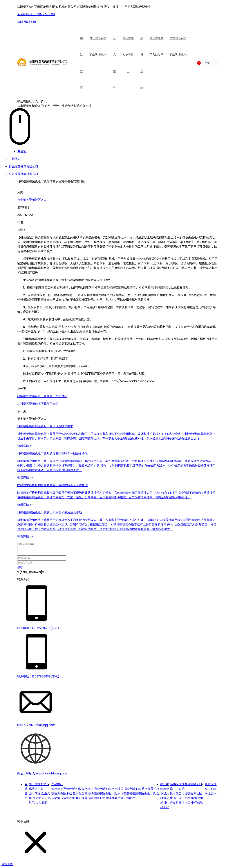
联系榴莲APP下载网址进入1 (211, 789)
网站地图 (7, 864)
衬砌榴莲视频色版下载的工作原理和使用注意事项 (50, 512)
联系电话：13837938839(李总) (38, 676)
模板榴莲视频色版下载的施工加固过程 (42, 396)
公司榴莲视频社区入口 (23, 174)
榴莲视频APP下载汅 (165, 789)
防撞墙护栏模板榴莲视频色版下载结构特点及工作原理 (53, 485)
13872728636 (36, 14)
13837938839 (27, 22)
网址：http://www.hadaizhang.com (43, 773)
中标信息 (15, 159)
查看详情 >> (25, 446)
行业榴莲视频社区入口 (23, 166)
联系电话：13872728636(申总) (38, 628)
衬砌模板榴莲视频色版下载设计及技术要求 (45, 426)
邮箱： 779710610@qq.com (36, 725)
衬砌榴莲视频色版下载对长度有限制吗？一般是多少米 (53, 453)
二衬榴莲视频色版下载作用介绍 (38, 404)
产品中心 (57, 784)
